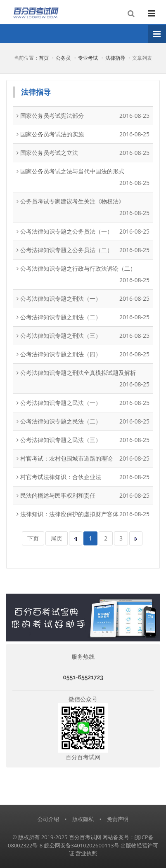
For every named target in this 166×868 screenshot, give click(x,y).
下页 (33, 538)
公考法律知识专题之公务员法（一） (66, 231)
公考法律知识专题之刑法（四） (61, 354)
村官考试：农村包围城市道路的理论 (66, 458)
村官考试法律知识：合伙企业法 (61, 477)
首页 (44, 58)
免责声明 (118, 819)
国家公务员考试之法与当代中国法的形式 (72, 171)
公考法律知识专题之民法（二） (61, 421)
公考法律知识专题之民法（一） (61, 403)
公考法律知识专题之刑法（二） (61, 317)
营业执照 (86, 853)
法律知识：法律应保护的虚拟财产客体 (69, 514)
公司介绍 (48, 819)
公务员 (63, 58)
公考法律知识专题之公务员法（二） (66, 250)
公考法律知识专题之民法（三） (61, 440)
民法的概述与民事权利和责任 (58, 495)
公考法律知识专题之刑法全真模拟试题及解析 (78, 373)
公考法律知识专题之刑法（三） (61, 336)
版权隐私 (83, 819)
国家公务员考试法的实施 (52, 134)
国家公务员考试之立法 (49, 153)
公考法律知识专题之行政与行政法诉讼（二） (78, 268)
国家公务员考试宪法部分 (52, 116)
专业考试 (88, 58)
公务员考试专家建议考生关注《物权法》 (72, 201)
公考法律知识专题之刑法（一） (61, 298)
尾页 (57, 538)
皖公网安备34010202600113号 (82, 845)
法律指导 (115, 58)
